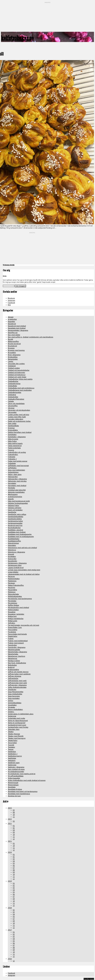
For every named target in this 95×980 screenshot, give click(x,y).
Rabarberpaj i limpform (16, 656)
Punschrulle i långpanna (17, 647)
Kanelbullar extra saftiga (17, 514)
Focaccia (11, 450)
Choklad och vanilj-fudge (17, 377)
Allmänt (11, 317)
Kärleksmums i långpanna (17, 563)
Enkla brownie (13, 439)
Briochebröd (12, 346)
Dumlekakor (12, 435)
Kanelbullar (12, 512)
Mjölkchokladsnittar (15, 596)
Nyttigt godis (12, 621)
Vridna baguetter (14, 778)
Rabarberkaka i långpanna (17, 652)
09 (14, 832)
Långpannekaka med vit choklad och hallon (24, 574)
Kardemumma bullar (15, 521)
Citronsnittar (12, 412)
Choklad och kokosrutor (16, 372)
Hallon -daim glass (15, 474)
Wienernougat (13, 783)
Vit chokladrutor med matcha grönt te (22, 774)
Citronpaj (11, 408)
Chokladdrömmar (14, 384)
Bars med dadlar (14, 335)
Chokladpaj (12, 395)
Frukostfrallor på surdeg (17, 452)
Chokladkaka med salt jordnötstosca (21, 388)
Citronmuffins (13, 406)
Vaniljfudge (12, 758)
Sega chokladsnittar (15, 694)
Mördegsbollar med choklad (18, 607)
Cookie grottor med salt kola (18, 415)
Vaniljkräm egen (14, 763)
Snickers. (11, 712)
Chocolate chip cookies (16, 364)
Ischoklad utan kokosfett (17, 490)
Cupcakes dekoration (15, 419)
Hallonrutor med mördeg (17, 481)
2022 (10, 823)
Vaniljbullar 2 (13, 754)
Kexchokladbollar (14, 528)
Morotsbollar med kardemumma (20, 599)
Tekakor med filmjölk (16, 736)
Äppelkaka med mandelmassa (19, 794)
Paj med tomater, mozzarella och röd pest (23, 625)
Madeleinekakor (14, 579)
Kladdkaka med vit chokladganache (21, 536)
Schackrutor (12, 689)
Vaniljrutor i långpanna (16, 767)
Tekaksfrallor (13, 740)
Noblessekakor (13, 610)
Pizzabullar (12, 632)
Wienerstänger (13, 785)
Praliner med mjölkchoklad (18, 641)
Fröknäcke (12, 457)
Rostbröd (11, 667)
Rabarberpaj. (13, 658)
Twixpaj (11, 749)
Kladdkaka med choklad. (17, 532)
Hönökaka (11, 488)
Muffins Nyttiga (13, 605)
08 (14, 812)
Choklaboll (12, 366)
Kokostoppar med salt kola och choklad (22, 548)
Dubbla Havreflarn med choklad (20, 432)
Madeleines (12, 581)
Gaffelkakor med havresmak (18, 466)
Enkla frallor (12, 441)
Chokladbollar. (13, 381)
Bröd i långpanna (14, 355)
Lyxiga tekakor (13, 572)
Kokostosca (12, 550)
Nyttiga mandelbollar (16, 619)
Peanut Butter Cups (15, 627)
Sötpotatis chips (14, 729)
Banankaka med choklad (17, 328)
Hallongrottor (13, 477)
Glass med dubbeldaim (16, 470)
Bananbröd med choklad (17, 326)
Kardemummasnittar (15, 523)
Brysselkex (12, 352)
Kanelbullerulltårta (15, 519)
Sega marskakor (14, 698)
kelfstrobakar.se (17, 39)
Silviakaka (11, 707)
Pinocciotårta (12, 630)
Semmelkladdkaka (15, 703)
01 (14, 826)
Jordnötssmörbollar (15, 497)
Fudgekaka (12, 463)
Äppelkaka (12, 787)
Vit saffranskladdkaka (16, 776)
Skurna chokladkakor (15, 709)
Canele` (11, 361)
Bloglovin (11, 298)
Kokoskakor (12, 545)
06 (14, 866)
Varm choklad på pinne (16, 769)
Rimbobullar (12, 665)
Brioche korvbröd (14, 344)
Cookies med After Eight (17, 417)
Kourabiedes (12, 561)
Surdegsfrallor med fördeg (18, 727)
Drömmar (11, 428)
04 (14, 830)
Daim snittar (12, 423)
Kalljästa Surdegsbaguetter (18, 503)
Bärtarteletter (13, 359)
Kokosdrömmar (13, 543)
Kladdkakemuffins (14, 541)
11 (14, 817)
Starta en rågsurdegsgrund (18, 720)
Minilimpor (12, 592)
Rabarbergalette (14, 650)
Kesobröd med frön (15, 525)
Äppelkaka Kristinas (15, 789)
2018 (10, 908)
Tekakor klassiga (14, 734)
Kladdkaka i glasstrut (15, 530)
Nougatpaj (12, 612)
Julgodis (11, 499)
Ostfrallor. (12, 623)
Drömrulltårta (13, 430)
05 (14, 821)
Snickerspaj (12, 716)
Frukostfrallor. (13, 454)
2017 (10, 930)
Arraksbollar (12, 319)
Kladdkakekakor (14, 539)
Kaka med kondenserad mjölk (19, 501)
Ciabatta (11, 401)
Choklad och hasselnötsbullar (19, 370)
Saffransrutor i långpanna (17, 685)
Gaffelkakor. (12, 468)
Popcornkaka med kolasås (17, 634)
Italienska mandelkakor (16, 492)
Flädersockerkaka (14, 448)
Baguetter (11, 321)
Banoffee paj (13, 333)
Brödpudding (13, 357)
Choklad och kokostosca (17, 375)
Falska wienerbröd (15, 446)
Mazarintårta (12, 590)
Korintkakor (12, 556)
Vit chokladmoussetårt (16, 771)
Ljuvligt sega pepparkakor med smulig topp (24, 570)
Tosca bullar (12, 743)
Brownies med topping (16, 350)
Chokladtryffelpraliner (16, 399)
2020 (10, 852)
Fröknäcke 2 (12, 459)
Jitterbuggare (13, 494)
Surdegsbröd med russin (17, 725)
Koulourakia (12, 559)
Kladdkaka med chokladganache (20, 534)
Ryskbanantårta (13, 670)
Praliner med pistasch (16, 643)
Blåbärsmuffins (13, 341)
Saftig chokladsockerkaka (17, 687)
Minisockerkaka (13, 594)
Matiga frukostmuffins (16, 585)
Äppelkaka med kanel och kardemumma (23, 791)
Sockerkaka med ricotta (16, 718)
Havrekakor (12, 483)
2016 (10, 959)
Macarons (11, 576)
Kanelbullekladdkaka (15, 517)
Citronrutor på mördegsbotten (19, 410)
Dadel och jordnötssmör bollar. (19, 421)
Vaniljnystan (12, 765)
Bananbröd (12, 324)
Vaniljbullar (12, 752)
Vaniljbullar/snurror (15, 756)
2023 (10, 819)
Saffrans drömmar (15, 676)
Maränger (11, 583)
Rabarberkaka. (13, 654)
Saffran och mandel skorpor (18, 672)
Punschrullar (12, 645)
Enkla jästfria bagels (15, 443)
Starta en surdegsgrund (17, 723)
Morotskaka (12, 601)
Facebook (11, 303)
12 (14, 839)
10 (14, 815)
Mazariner (12, 587)
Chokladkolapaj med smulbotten (20, 390)
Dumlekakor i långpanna (17, 437)
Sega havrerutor (14, 696)
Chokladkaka (12, 386)
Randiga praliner (14, 661)
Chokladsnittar (13, 397)
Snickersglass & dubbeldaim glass (21, 714)
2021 (10, 841)
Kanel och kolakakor (15, 510)
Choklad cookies (14, 368)
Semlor (11, 701)
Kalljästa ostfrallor (15, 508)
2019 (10, 881)
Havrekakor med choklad (17, 486)
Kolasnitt (11, 554)
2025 (10, 808)
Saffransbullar (13, 678)
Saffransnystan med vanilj (17, 683)
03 (14, 810)
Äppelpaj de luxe (14, 796)
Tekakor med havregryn (17, 738)
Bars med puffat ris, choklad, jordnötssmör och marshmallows (30, 337)
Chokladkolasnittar (15, 392)
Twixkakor (11, 747)
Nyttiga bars (12, 616)
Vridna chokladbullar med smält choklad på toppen (27, 780)
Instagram (11, 300)
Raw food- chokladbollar (17, 663)
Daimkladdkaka (13, 426)
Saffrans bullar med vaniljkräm (19, 674)
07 (14, 868)
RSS (9, 305)
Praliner (11, 638)
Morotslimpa (12, 603)
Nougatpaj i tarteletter (16, 614)
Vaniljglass (12, 760)
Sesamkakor (12, 705)
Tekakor (11, 732)
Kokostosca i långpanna (16, 552)
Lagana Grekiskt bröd (16, 568)
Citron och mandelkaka (16, 403)
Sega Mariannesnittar (16, 692)
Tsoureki (11, 745)
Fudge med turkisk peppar (18, 461)
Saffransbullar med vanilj (17, 681)
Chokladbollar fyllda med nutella (20, 379)
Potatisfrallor (13, 636)
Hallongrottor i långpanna (17, 479)
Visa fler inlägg (89, 979)
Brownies (11, 348)
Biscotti (10, 339)
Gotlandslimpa (13, 472)
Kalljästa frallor (13, 505)
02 (14, 828)
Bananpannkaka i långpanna (18, 330)
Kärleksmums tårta (15, 565)
